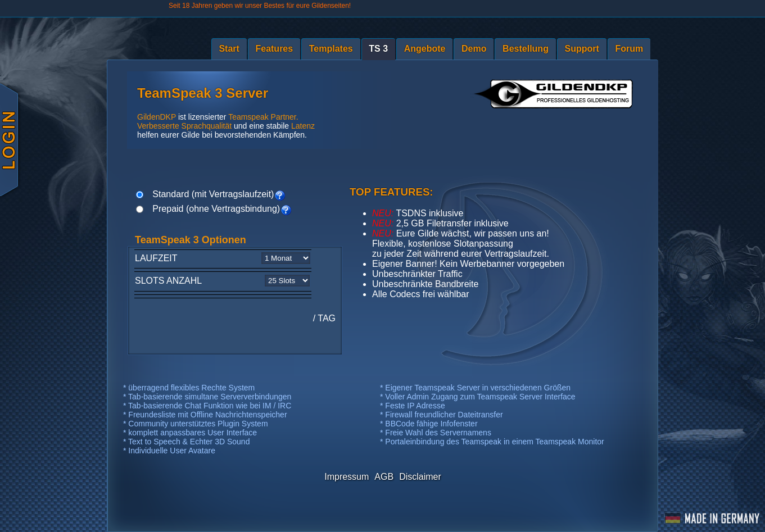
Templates (331, 49)
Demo (474, 49)
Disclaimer (420, 477)
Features (274, 49)
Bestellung (526, 49)
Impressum (347, 477)
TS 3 (378, 49)
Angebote (425, 49)
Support (582, 49)
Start (229, 49)
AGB (384, 477)
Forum (629, 49)
